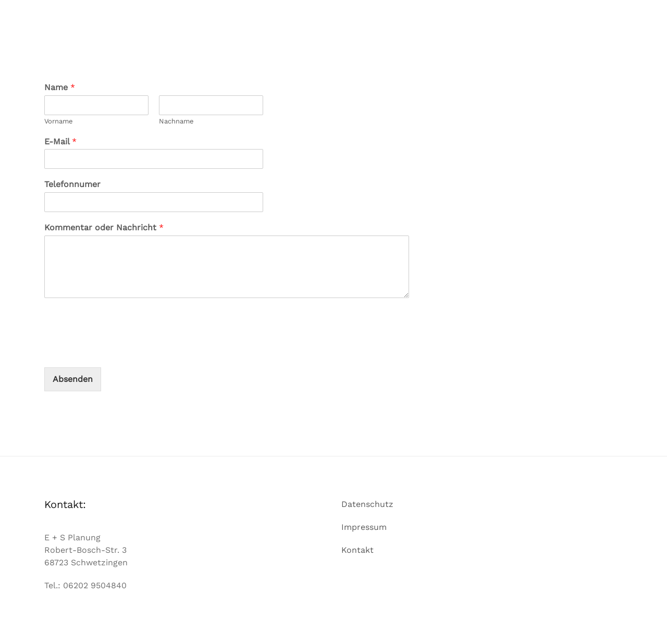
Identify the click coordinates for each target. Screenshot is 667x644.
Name (60, 87)
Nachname (176, 121)
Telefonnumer (72, 184)
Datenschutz (367, 504)
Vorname (59, 121)
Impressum (364, 527)
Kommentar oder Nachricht (104, 227)
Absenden (73, 379)
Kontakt (357, 550)
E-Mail (60, 141)
